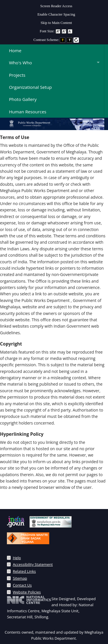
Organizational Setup (30, 87)
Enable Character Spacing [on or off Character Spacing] (56, 14)
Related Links (24, 571)
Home (15, 50)
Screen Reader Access (56, 6)
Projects (17, 75)
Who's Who (20, 63)
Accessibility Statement (33, 564)
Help (17, 558)
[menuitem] (56, 5)
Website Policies (27, 592)
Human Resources (28, 112)
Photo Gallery (23, 99)
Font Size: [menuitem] (56, 31)
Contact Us (22, 585)
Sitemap (20, 578)
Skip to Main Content (56, 23)
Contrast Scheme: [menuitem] (56, 40)
